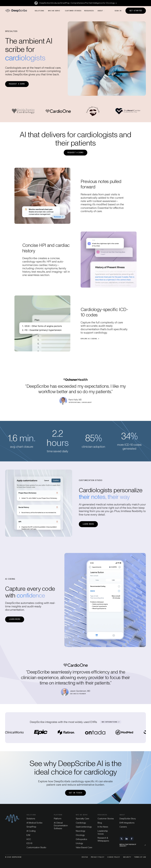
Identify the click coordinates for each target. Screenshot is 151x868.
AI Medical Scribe (34, 823)
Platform (58, 819)
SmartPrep (31, 827)
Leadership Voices (103, 832)
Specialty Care (82, 819)
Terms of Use (140, 857)
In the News (103, 827)
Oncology (80, 835)
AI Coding (31, 831)
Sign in (118, 11)
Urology (79, 843)
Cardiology (81, 823)
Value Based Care (84, 847)
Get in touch (75, 793)
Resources (102, 815)
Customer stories (73, 11)
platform (58, 815)
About (122, 815)
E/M (28, 835)
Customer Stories (106, 819)
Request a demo (17, 84)
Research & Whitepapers (103, 839)
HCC (29, 839)
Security (127, 857)
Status (85, 857)
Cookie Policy (114, 857)
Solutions (31, 815)
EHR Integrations (127, 823)
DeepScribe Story (128, 819)
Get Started (136, 11)
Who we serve (82, 815)
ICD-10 (29, 843)
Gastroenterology (84, 827)
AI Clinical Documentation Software (61, 826)
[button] (40, 11)
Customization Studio (36, 847)
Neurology (80, 831)
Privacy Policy (98, 857)
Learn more (88, 524)
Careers (123, 827)
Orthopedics (81, 839)
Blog (100, 823)
